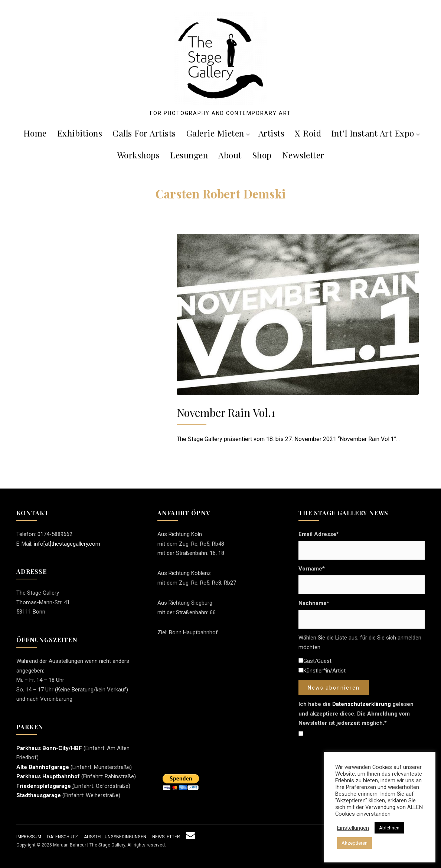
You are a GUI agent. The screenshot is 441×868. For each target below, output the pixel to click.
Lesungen (189, 155)
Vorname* (312, 569)
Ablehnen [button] (389, 828)
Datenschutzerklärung (362, 704)
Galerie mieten (218, 133)
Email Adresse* (319, 534)
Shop (262, 155)
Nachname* (314, 603)
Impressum (29, 837)
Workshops (138, 155)
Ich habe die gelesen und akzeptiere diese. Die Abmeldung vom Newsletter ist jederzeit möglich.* (356, 714)
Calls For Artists (144, 133)
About (230, 155)
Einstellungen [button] (353, 828)
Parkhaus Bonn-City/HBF (49, 748)
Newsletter (303, 155)
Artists (272, 133)
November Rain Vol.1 (226, 412)
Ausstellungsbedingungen (115, 837)
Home (35, 133)
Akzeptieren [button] (355, 843)
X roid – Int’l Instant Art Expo (357, 133)
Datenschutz (63, 837)
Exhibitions (80, 133)
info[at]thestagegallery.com (67, 544)
